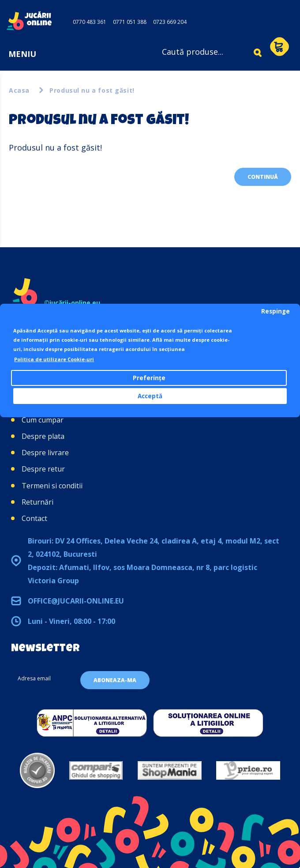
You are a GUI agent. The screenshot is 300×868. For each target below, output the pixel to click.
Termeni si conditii (52, 486)
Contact (34, 518)
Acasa (19, 90)
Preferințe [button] (149, 378)
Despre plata (43, 436)
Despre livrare (45, 453)
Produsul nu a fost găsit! (92, 90)
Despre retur (43, 469)
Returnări (37, 502)
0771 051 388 (130, 22)
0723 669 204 (170, 22)
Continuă (263, 177)
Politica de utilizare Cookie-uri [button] (54, 359)
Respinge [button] (276, 311)
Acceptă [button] (150, 396)
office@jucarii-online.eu (76, 601)
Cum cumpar (43, 420)
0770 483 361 (90, 22)
